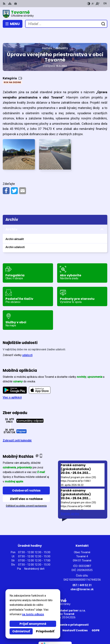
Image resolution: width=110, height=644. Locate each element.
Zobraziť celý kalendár (17, 428)
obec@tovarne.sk (82, 577)
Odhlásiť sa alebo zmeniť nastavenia (26, 493)
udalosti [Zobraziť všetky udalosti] (27, 343)
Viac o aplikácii (12, 385)
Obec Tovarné (65, 601)
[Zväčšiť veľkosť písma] (97, 4)
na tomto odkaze (33, 614)
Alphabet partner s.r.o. (71, 598)
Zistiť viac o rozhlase (26, 486)
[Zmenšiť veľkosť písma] (93, 4)
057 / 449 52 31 (82, 573)
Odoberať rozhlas (26, 478)
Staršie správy (70, 501)
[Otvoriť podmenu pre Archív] (102, 217)
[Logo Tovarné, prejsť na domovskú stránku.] (55, 14)
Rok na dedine (12, 70)
